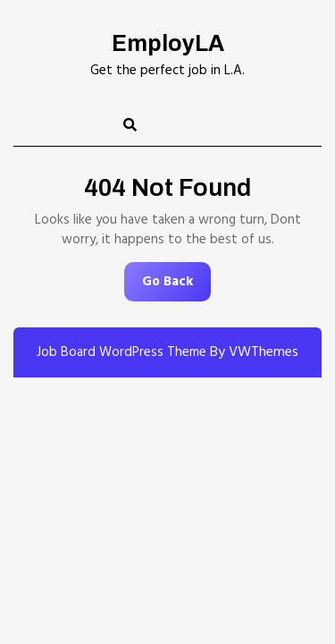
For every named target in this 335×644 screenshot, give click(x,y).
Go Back (176, 286)
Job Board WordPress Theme (121, 352)
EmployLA (168, 43)
